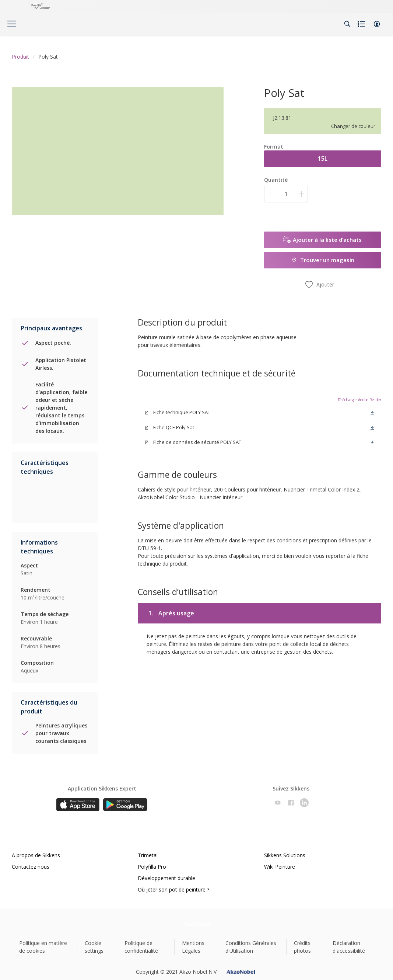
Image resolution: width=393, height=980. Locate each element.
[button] (377, 24)
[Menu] (12, 24)
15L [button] (323, 159)
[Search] (347, 24)
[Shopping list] (362, 24)
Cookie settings (94, 947)
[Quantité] (286, 194)
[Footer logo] (196, 924)
